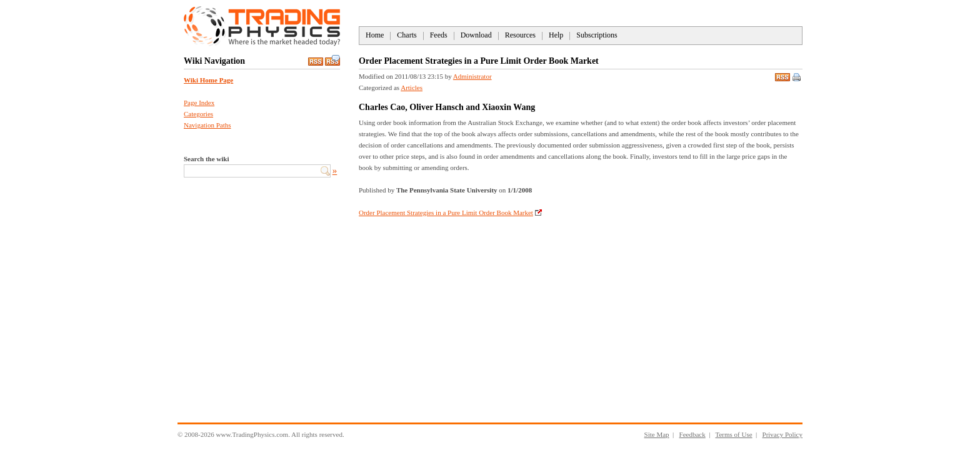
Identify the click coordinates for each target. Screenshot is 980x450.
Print (797, 78)
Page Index (199, 102)
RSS (782, 76)
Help (556, 35)
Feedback (692, 434)
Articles (412, 87)
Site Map (657, 434)
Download (476, 35)
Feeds (439, 35)
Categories (198, 114)
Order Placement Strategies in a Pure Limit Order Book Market (446, 212)
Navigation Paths (207, 125)
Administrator (472, 76)
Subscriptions (597, 35)
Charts (407, 35)
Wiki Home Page (208, 80)
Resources (520, 35)
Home (375, 35)
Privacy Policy (782, 434)
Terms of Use (733, 434)
